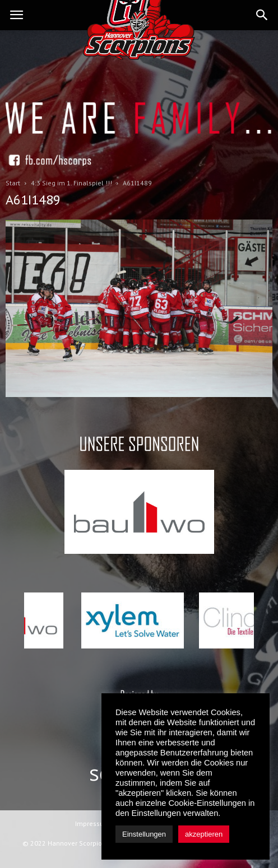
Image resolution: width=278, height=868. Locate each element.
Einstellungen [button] (144, 834)
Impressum (92, 823)
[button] (262, 15)
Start (13, 183)
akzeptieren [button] (204, 834)
